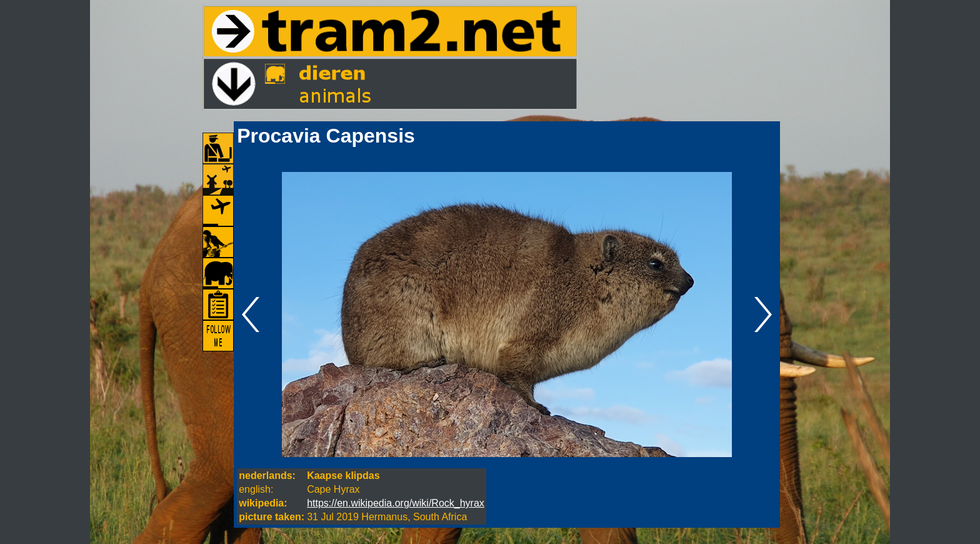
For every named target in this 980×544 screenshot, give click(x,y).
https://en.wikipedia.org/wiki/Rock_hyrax (396, 503)
